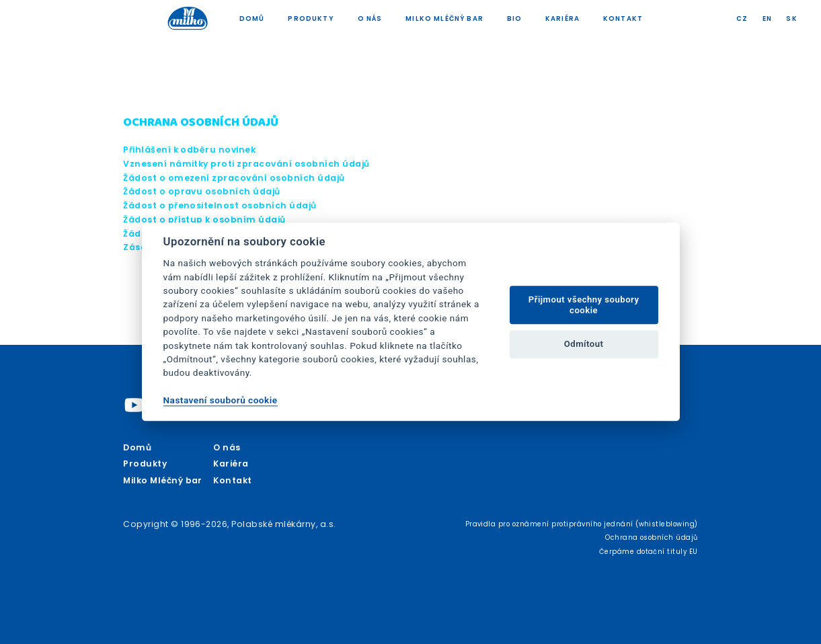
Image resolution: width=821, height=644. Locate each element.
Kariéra (562, 18)
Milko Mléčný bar (444, 18)
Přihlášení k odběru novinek (189, 150)
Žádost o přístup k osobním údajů (204, 219)
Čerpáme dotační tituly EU (649, 552)
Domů (252, 18)
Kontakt (623, 18)
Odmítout (584, 344)
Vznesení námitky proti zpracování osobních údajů (246, 164)
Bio (515, 18)
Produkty (311, 18)
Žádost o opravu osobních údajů (202, 191)
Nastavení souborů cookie (221, 400)
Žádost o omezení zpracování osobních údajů (234, 178)
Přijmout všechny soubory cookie (584, 305)
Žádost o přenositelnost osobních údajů (220, 205)
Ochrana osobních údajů (652, 537)
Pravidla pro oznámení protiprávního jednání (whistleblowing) (582, 524)
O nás (370, 18)
